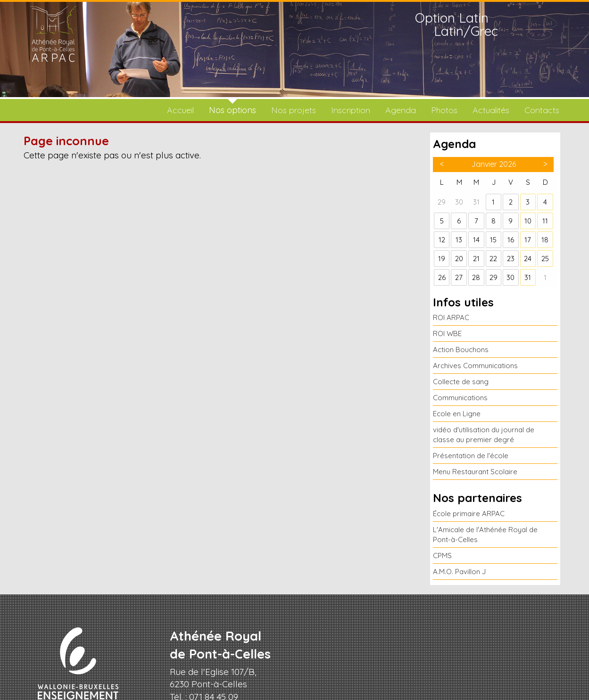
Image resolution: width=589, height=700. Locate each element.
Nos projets (294, 110)
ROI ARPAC (451, 317)
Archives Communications (475, 366)
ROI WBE (447, 334)
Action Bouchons (461, 350)
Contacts (542, 110)
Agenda (401, 110)
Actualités (491, 110)
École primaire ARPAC (469, 514)
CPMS (442, 556)
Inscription (351, 110)
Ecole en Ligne (457, 414)
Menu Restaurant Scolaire (475, 472)
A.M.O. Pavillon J (459, 572)
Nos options (232, 110)
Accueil (180, 110)
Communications (460, 398)
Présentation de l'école (471, 456)
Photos (444, 110)
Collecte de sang (461, 382)
